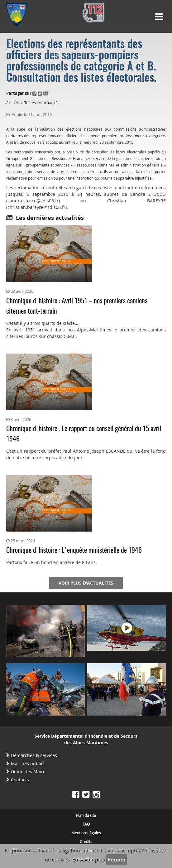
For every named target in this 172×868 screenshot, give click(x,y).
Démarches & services (34, 755)
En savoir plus (89, 860)
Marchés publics (28, 763)
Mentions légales (86, 833)
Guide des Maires (29, 772)
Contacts (20, 780)
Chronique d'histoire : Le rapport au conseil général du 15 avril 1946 (84, 434)
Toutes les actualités (42, 103)
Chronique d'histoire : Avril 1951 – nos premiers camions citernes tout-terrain (77, 306)
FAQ (86, 824)
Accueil (12, 103)
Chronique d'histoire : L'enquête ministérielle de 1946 (74, 551)
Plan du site (86, 815)
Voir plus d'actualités (86, 583)
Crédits (86, 841)
